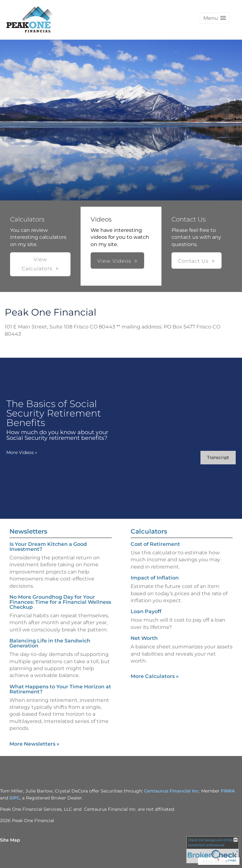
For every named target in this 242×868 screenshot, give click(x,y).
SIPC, (16, 798)
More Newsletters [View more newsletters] (34, 744)
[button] (215, 18)
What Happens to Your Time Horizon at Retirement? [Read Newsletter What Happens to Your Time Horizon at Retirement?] (60, 689)
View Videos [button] (114, 261)
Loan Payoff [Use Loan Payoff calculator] (146, 611)
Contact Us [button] (193, 261)
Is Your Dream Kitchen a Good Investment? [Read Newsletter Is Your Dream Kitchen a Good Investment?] (48, 547)
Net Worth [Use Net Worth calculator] (144, 638)
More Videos (22, 452)
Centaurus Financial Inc (172, 791)
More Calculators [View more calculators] (155, 676)
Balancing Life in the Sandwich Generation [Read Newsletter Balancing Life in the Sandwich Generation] (50, 643)
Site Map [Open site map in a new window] (10, 840)
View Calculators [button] (37, 264)
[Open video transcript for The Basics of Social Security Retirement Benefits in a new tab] (218, 458)
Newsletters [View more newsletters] (28, 531)
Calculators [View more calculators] (149, 531)
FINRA (228, 791)
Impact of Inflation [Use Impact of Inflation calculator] (155, 578)
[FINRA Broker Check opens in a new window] (213, 850)
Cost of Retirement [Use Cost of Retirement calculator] (155, 544)
